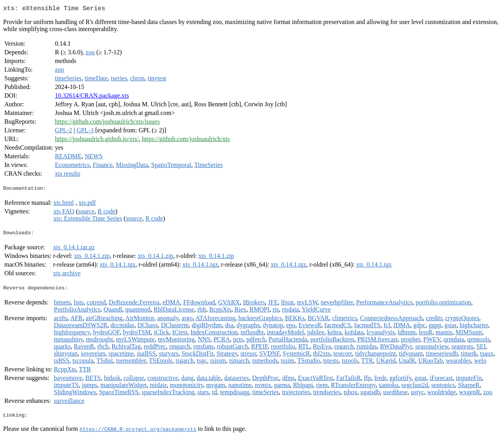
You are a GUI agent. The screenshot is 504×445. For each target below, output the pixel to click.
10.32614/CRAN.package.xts (92, 97)
